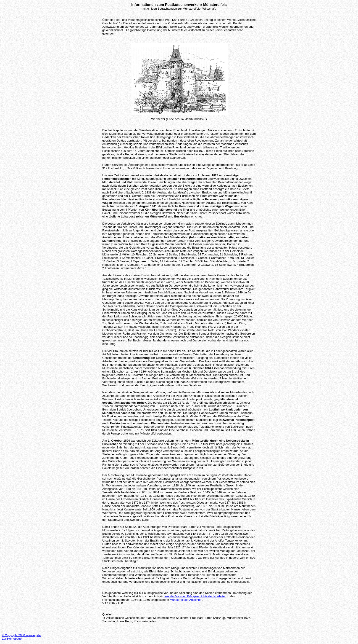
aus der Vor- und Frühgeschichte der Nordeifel (195, 596)
